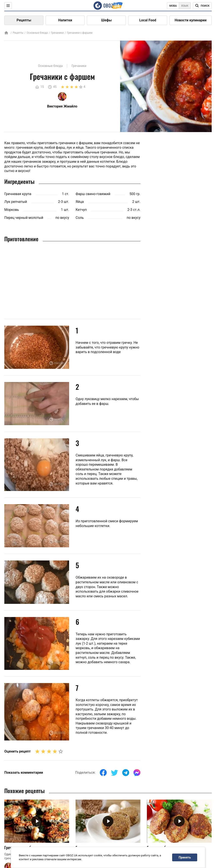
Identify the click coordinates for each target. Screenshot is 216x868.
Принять (185, 857)
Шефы (106, 20)
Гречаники (57, 33)
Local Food (148, 20)
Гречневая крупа (18, 194)
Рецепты (24, 20)
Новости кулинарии (191, 20)
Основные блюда (37, 33)
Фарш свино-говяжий (93, 194)
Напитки (65, 20)
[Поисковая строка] (202, 6)
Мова (173, 6)
